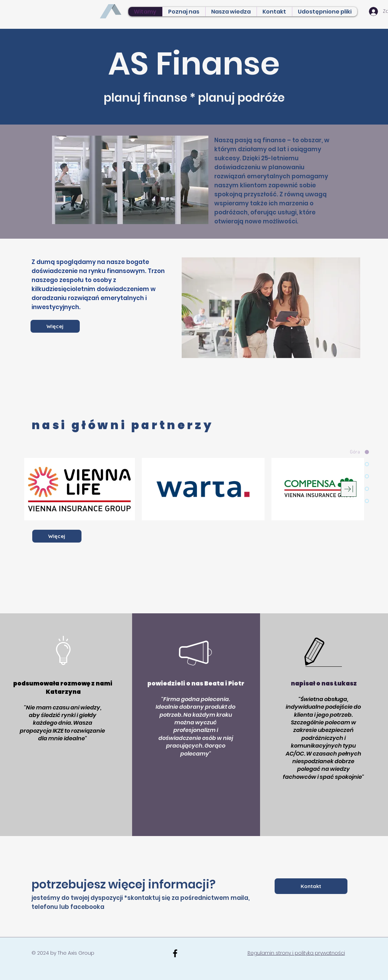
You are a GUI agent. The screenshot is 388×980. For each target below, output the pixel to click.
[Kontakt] (311, 886)
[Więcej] (55, 326)
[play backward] (33, 489)
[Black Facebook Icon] (175, 953)
